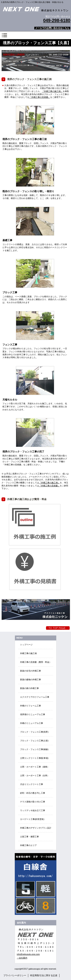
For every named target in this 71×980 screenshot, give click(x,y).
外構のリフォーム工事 (30, 706)
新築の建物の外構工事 (30, 680)
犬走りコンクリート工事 (32, 784)
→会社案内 (22, 958)
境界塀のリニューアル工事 (33, 714)
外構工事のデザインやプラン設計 (36, 828)
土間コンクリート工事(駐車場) (34, 758)
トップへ (58, 628)
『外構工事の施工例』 (52, 91)
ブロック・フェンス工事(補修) (34, 749)
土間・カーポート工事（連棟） (35, 767)
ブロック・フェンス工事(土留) (34, 741)
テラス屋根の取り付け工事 (33, 802)
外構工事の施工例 (28, 653)
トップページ (26, 645)
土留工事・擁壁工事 (29, 837)
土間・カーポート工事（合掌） (35, 776)
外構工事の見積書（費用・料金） (36, 662)
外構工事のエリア (28, 845)
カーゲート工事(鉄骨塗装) (32, 819)
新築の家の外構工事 (29, 688)
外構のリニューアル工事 (32, 723)
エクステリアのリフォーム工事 (35, 697)
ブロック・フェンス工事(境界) (34, 732)
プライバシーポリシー (15, 975)
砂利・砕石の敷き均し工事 (33, 793)
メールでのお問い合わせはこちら (52, 28)
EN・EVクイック (36, 884)
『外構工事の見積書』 (40, 97)
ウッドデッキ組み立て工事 (33, 810)
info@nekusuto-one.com (28, 954)
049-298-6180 (57, 20)
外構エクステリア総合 (36, 9)
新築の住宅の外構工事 (30, 671)
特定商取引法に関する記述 (44, 975)
